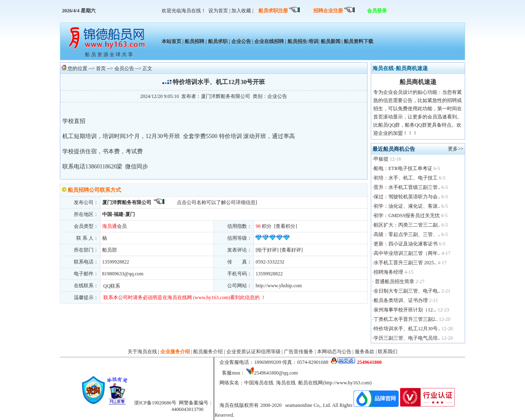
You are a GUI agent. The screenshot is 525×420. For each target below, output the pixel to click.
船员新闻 (331, 41)
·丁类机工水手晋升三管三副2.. (405, 319)
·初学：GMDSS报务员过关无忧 (406, 216)
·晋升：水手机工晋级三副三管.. (406, 187)
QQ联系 (111, 286)
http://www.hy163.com (347, 383)
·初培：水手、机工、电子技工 (405, 178)
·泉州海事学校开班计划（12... (404, 310)
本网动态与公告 (334, 352)
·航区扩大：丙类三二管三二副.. (406, 225)
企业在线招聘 (269, 41)
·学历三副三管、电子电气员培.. (406, 338)
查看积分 (285, 226)
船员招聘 (194, 41)
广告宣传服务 (299, 352)
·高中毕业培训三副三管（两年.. (406, 253)
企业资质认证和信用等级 (253, 352)
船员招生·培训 (303, 41)
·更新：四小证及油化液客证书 (405, 244)
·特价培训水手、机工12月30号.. (406, 329)
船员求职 (218, 41)
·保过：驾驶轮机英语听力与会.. (406, 197)
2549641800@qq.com (276, 373)
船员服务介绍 (208, 352)
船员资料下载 (358, 41)
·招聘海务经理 (388, 272)
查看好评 (291, 250)
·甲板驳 (380, 159)
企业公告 (241, 41)
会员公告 (124, 68)
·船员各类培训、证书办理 (400, 300)
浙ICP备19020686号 (155, 403)
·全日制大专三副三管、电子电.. (406, 291)
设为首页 (218, 11)
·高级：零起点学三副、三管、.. (406, 234)
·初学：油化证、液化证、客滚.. (406, 206)
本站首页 (171, 41)
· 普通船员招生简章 (393, 282)
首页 (101, 68)
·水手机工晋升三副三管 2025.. (404, 263)
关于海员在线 (142, 352)
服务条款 (365, 352)
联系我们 (388, 352)
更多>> (456, 149)
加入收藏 (241, 11)
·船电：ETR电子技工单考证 (402, 168)
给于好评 (267, 250)
